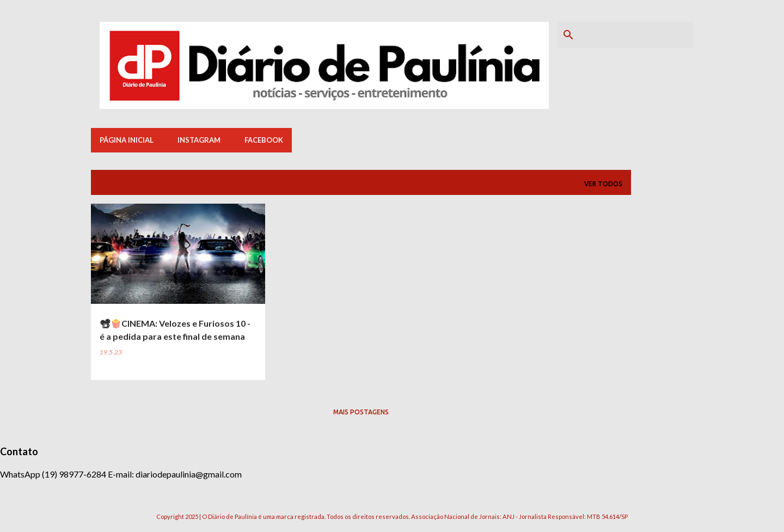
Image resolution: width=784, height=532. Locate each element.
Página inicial (127, 140)
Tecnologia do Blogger (392, 494)
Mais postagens (361, 412)
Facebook (264, 140)
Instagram (199, 140)
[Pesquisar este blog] (636, 35)
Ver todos (603, 184)
